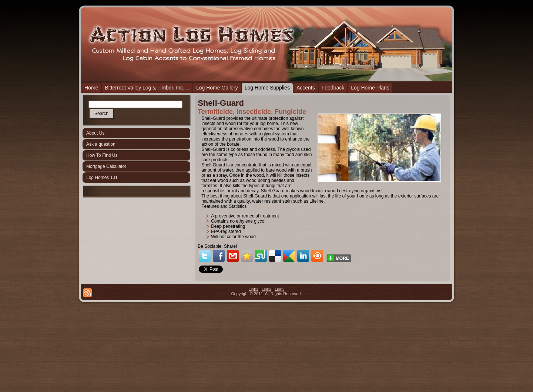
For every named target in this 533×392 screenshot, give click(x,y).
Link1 (254, 289)
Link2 (266, 289)
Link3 (279, 289)
